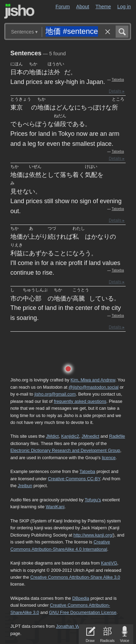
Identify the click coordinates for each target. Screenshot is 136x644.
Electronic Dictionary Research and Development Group (65, 450)
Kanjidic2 (70, 436)
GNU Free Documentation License (83, 612)
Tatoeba (118, 80)
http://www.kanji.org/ (93, 535)
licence (109, 458)
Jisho (19, 11)
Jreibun (25, 486)
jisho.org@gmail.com (55, 394)
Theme (103, 7)
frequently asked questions (80, 401)
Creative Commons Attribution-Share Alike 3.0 (75, 577)
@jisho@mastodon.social (94, 387)
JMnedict (90, 436)
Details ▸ (117, 91)
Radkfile (117, 436)
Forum (63, 7)
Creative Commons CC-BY (74, 479)
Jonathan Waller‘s (73, 626)
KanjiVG (109, 563)
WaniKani (55, 507)
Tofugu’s (93, 500)
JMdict (52, 436)
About (83, 7)
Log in (124, 7)
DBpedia (81, 598)
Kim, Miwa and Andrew (93, 380)
